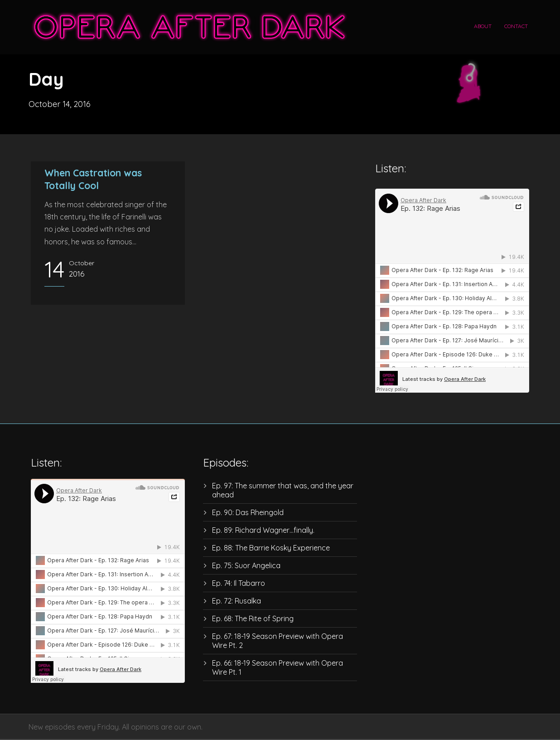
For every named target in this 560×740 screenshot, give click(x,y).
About (483, 26)
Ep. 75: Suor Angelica (246, 565)
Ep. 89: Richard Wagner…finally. (263, 530)
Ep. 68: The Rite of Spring (253, 618)
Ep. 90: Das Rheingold (248, 512)
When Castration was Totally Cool (93, 179)
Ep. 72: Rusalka (237, 601)
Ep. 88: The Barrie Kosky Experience (271, 548)
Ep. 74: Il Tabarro (239, 583)
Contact (516, 26)
